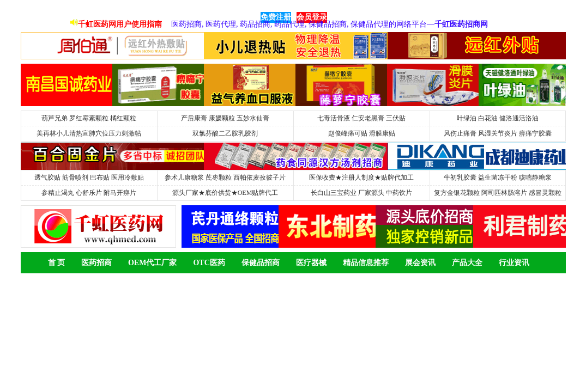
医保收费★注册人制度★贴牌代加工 (361, 177)
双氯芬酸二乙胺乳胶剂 (225, 133)
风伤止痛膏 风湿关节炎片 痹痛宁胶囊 (498, 133)
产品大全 (467, 263)
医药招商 (96, 263)
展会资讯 (420, 263)
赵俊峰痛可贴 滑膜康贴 (362, 133)
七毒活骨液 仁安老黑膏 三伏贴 (361, 118)
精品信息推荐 (366, 263)
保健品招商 (261, 263)
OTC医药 (209, 263)
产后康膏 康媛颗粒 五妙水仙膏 (225, 118)
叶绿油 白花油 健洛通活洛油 (498, 118)
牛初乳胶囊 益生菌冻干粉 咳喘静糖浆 (498, 177)
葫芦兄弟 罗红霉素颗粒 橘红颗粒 (89, 118)
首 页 (57, 263)
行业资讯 (514, 263)
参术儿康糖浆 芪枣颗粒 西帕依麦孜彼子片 (225, 177)
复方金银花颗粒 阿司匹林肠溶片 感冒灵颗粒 (498, 193)
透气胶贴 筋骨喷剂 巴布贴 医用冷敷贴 (89, 177)
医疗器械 (311, 263)
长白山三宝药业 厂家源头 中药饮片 (361, 193)
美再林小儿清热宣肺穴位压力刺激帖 (89, 133)
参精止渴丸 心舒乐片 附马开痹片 (89, 193)
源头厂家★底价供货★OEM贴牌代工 (225, 193)
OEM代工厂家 (152, 263)
